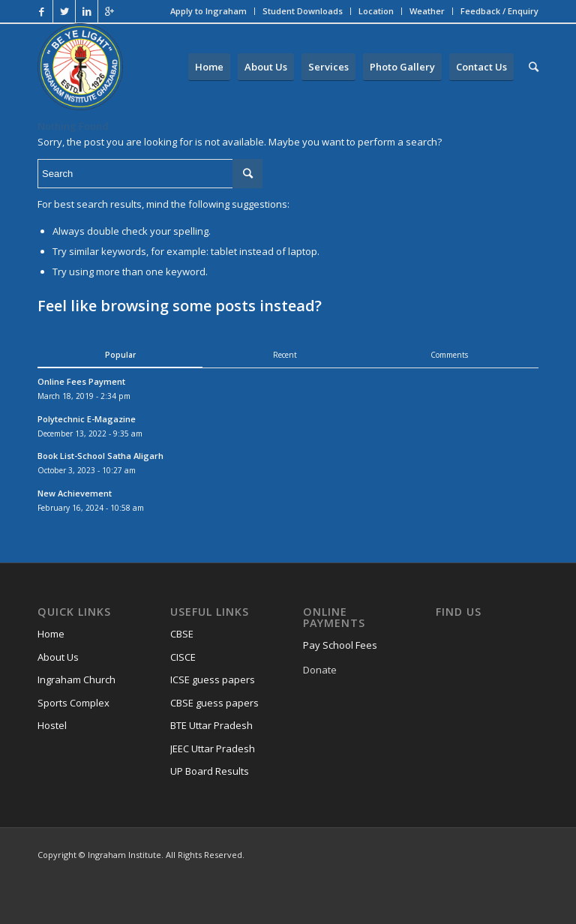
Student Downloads (303, 11)
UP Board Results (210, 771)
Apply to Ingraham (208, 11)
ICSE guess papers (213, 679)
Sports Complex (73, 703)
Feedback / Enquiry (499, 11)
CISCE (183, 657)
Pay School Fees (340, 645)
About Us (58, 657)
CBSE (182, 634)
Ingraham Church (76, 679)
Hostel (52, 725)
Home (51, 634)
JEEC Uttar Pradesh (213, 748)
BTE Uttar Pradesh (211, 725)
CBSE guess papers (214, 703)
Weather (427, 11)
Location (376, 11)
